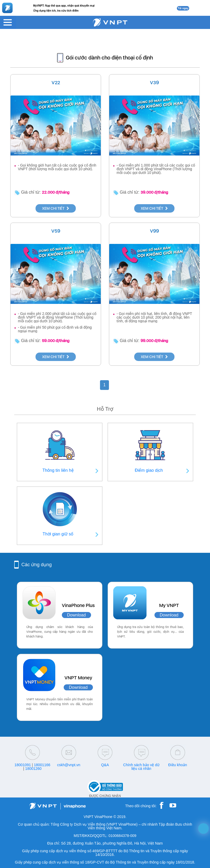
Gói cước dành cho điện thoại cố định (109, 58)
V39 (154, 82)
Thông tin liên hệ (58, 470)
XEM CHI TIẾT (56, 208)
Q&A (105, 765)
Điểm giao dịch (149, 470)
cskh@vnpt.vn (69, 765)
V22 (56, 82)
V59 (56, 231)
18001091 (23, 765)
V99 (154, 231)
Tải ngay (183, 8)
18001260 (33, 769)
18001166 (42, 765)
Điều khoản (177, 765)
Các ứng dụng (36, 565)
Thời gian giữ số (58, 534)
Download (76, 615)
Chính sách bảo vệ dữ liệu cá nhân (141, 767)
